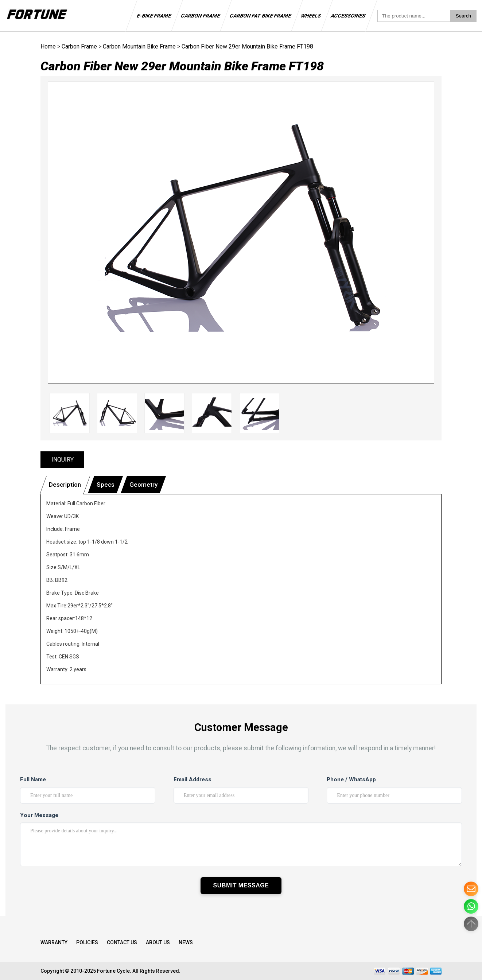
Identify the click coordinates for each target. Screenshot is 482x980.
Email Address (193, 779)
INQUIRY (63, 460)
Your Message (39, 815)
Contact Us (122, 942)
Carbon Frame (79, 46)
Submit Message (241, 885)
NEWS (186, 942)
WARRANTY (54, 942)
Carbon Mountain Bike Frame (139, 46)
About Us (158, 942)
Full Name (33, 779)
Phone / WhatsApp (351, 779)
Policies (87, 942)
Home (48, 46)
